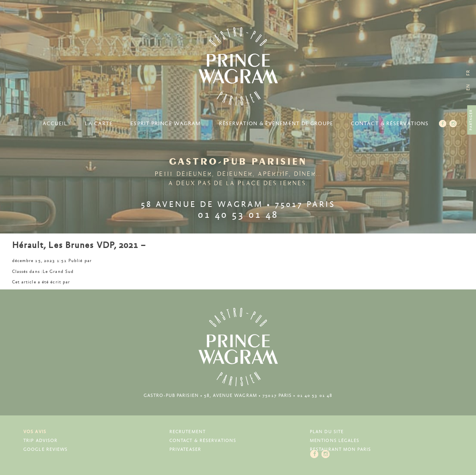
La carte (99, 124)
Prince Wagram (238, 66)
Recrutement (188, 432)
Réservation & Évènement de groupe (276, 124)
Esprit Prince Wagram (166, 124)
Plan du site (327, 432)
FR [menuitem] (468, 73)
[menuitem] (468, 87)
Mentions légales (335, 441)
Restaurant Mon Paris (340, 449)
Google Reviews (45, 449)
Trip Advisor (40, 441)
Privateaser (185, 449)
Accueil (55, 124)
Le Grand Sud (58, 272)
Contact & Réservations (390, 124)
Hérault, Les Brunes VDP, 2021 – (79, 246)
